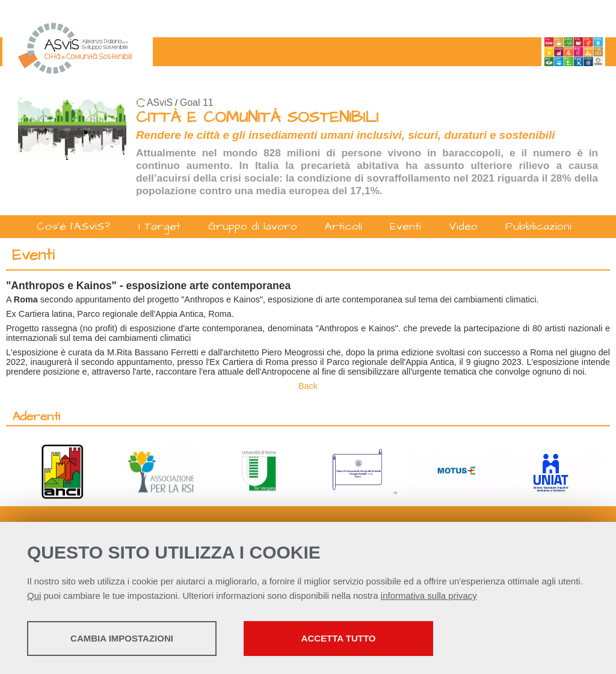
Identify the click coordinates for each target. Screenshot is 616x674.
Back (308, 386)
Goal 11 (196, 103)
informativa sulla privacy (429, 596)
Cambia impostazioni (122, 638)
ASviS (160, 103)
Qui (34, 596)
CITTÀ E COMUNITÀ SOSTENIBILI (257, 118)
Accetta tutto (339, 638)
